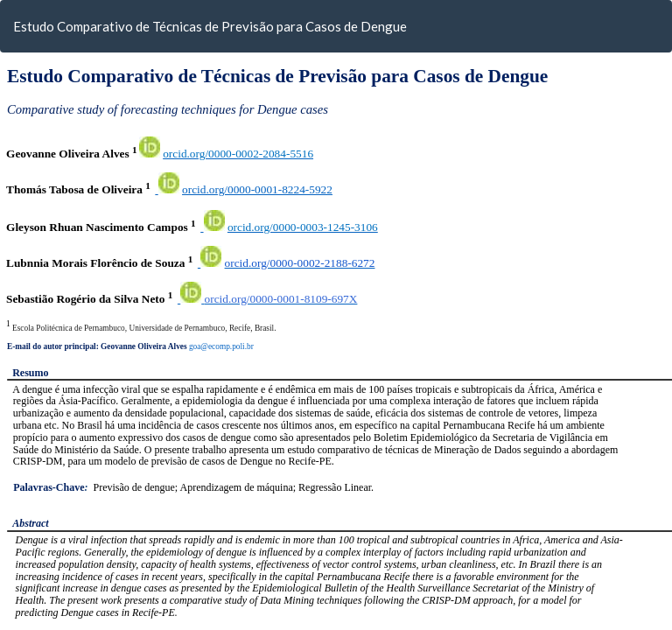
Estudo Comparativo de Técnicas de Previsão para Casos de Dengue (210, 26)
